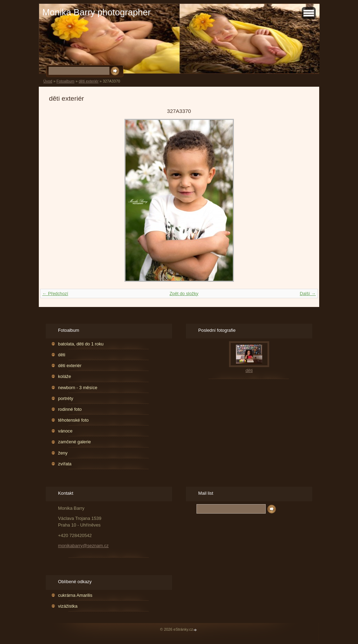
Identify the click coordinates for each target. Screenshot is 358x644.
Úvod (48, 81)
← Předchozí (55, 294)
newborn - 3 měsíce (78, 388)
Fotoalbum (65, 81)
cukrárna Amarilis (75, 595)
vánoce (65, 431)
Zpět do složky (184, 294)
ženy (63, 453)
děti (62, 355)
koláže (65, 376)
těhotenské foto (73, 420)
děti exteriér (89, 81)
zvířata (65, 464)
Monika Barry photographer (96, 12)
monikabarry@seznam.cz (83, 546)
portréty (66, 398)
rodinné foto (70, 409)
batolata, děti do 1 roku (81, 344)
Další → (308, 294)
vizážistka (68, 606)
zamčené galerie (74, 442)
